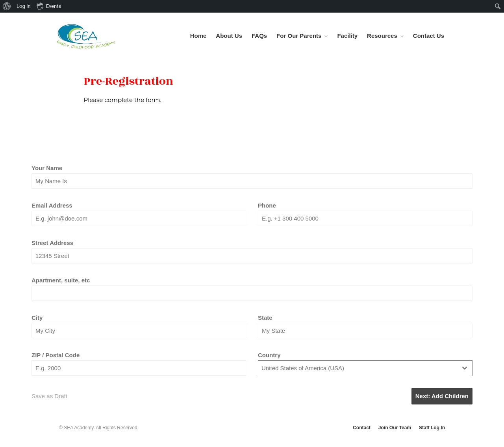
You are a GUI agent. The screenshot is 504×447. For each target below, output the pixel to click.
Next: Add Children (442, 396)
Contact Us (429, 36)
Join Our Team (395, 428)
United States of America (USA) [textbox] (303, 368)
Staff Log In (432, 428)
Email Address (52, 205)
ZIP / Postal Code (56, 355)
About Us (229, 36)
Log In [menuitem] (24, 6)
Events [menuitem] (49, 6)
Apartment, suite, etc (61, 280)
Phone (267, 205)
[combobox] (365, 368)
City (37, 318)
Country (269, 355)
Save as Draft (49, 396)
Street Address (52, 243)
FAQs (259, 36)
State (265, 318)
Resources (382, 36)
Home (198, 36)
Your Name (47, 168)
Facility (347, 36)
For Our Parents (299, 36)
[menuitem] (7, 6)
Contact (362, 428)
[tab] (177, 138)
